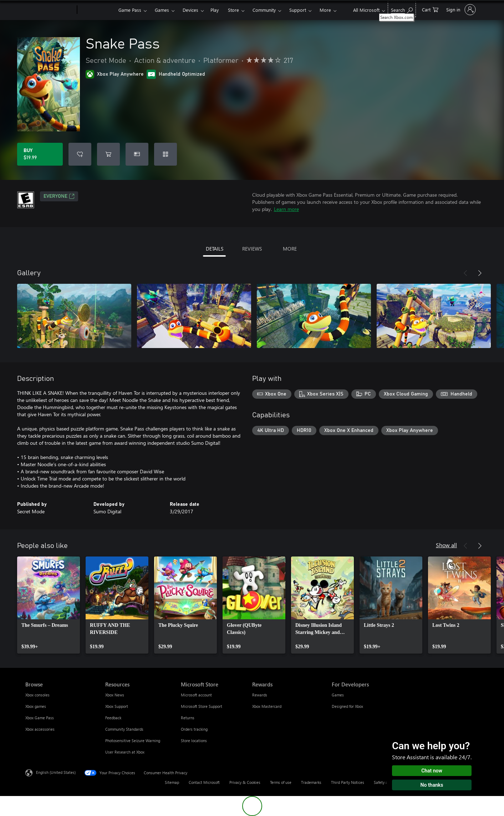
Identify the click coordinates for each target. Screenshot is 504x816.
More (325, 10)
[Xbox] (97, 10)
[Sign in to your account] (460, 10)
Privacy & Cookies (245, 782)
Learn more (286, 209)
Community (264, 10)
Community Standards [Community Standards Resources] (124, 729)
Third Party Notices (348, 782)
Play (215, 10)
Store (233, 10)
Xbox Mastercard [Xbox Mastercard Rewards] (267, 706)
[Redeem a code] (166, 154)
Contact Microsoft (204, 782)
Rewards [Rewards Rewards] (260, 695)
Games (162, 10)
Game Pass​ (130, 10)
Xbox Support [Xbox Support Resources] (117, 706)
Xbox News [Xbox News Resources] (115, 695)
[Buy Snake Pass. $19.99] (40, 154)
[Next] (480, 273)
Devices (190, 10)
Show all (446, 545)
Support (298, 10)
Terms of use (281, 782)
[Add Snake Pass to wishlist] (80, 154)
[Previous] (465, 273)
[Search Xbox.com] (402, 9)
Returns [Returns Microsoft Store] (188, 718)
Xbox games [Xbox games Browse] (36, 706)
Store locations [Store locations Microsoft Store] (194, 741)
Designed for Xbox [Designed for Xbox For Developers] (347, 706)
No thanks (432, 785)
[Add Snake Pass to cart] (108, 154)
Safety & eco (385, 782)
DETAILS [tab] (215, 249)
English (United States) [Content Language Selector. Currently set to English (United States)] (56, 772)
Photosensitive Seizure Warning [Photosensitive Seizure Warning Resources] (133, 741)
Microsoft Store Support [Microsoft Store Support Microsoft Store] (202, 706)
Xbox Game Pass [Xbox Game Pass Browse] (40, 718)
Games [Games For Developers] (338, 695)
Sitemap (172, 782)
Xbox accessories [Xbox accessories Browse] (40, 729)
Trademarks (311, 782)
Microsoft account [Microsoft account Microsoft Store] (196, 695)
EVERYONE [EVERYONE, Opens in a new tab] (59, 196)
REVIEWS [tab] (252, 249)
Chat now (432, 771)
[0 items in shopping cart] (430, 9)
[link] (49, 605)
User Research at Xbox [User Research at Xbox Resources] (125, 752)
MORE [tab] (290, 249)
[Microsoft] (50, 10)
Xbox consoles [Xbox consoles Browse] (37, 695)
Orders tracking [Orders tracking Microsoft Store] (194, 729)
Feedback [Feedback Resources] (113, 718)
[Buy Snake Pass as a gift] (137, 154)
